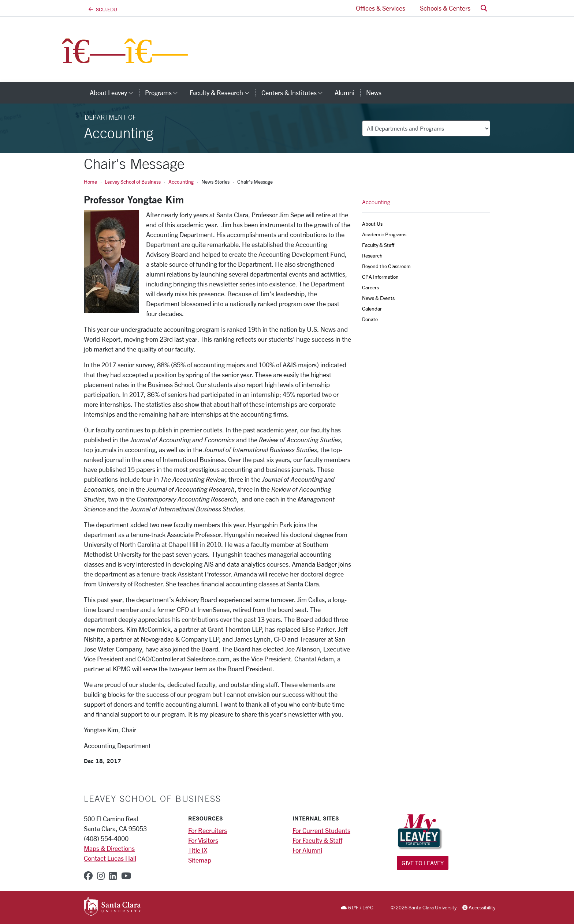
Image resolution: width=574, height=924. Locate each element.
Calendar (372, 309)
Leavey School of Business (133, 182)
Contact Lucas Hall (110, 858)
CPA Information (380, 277)
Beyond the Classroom (386, 266)
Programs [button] (164, 93)
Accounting (181, 182)
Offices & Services (381, 8)
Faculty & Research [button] (222, 93)
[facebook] (88, 876)
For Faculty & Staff (317, 840)
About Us (372, 224)
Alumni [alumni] (344, 93)
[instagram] (101, 876)
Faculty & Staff (378, 245)
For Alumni (307, 850)
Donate (370, 319)
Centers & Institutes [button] (295, 93)
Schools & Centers (445, 8)
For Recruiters (208, 830)
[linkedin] (113, 876)
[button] (484, 8)
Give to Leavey (423, 863)
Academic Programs (384, 234)
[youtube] (126, 876)
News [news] (374, 93)
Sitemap (200, 860)
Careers (370, 287)
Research (372, 256)
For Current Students (321, 830)
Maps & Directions (109, 848)
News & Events (378, 298)
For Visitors (203, 840)
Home (90, 182)
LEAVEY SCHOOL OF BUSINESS (152, 799)
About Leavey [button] (114, 93)
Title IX (198, 850)
